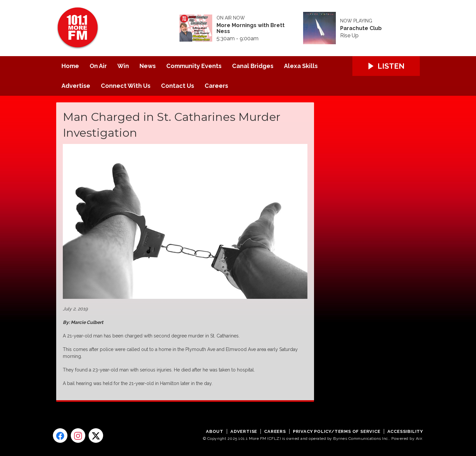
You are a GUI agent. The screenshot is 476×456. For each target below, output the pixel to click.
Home (70, 66)
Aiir (419, 438)
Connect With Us (126, 86)
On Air (98, 66)
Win (123, 66)
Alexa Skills (301, 66)
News (148, 66)
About (215, 431)
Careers (216, 86)
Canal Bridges (253, 66)
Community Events (194, 66)
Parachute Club (361, 28)
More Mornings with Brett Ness (251, 28)
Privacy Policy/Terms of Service (337, 431)
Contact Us (178, 86)
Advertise (76, 86)
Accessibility (405, 431)
